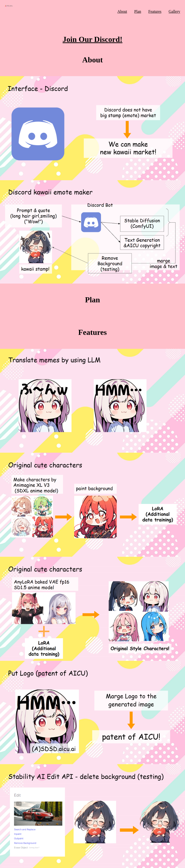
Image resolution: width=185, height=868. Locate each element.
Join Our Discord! (92, 39)
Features (155, 11)
